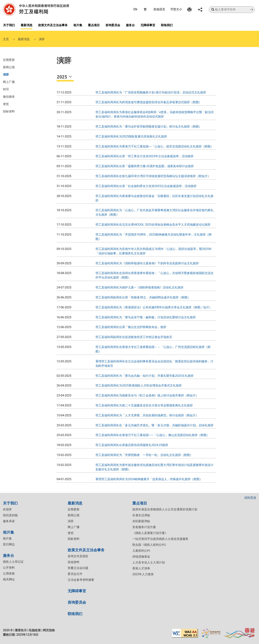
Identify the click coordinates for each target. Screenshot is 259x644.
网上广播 (9, 82)
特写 (6, 89)
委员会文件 (75, 574)
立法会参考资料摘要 (81, 580)
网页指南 (49, 630)
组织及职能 (10, 515)
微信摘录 (9, 96)
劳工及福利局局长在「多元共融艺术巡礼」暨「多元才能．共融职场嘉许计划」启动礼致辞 (154, 425)
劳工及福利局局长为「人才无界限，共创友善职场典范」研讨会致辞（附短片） (147, 415)
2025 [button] (62, 77)
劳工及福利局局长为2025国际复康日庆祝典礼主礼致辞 (131, 136)
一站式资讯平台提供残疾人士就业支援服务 (160, 539)
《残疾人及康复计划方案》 (150, 533)
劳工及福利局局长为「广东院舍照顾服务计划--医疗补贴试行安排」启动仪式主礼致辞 (151, 92)
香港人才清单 (141, 568)
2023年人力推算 (143, 574)
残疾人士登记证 (13, 562)
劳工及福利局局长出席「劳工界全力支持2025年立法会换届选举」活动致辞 (145, 156)
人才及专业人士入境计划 (149, 562)
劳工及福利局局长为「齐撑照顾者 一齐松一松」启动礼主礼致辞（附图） (144, 455)
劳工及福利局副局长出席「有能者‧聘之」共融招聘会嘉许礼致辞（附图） (143, 297)
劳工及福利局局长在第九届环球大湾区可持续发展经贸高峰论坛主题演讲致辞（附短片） (153, 176)
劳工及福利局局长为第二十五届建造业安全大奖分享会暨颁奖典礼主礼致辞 (144, 405)
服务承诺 (9, 521)
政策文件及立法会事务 (53, 25)
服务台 (130, 25)
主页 (6, 39)
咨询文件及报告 (78, 556)
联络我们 (167, 25)
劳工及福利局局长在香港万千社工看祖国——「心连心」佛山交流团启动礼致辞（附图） (152, 435)
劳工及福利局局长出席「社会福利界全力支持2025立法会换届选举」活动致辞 (146, 186)
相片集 (78, 25)
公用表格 (9, 573)
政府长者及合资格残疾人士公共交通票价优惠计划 (165, 509)
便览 (6, 104)
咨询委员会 (113, 25)
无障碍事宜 (148, 25)
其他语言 (159, 9)
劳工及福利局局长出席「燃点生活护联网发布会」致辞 (131, 327)
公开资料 (9, 568)
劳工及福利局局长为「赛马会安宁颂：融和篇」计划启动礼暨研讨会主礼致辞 (146, 317)
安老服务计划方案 (144, 527)
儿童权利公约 (141, 551)
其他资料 (74, 562)
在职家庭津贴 (141, 521)
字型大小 (176, 9)
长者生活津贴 (141, 515)
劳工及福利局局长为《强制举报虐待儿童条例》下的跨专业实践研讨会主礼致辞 (147, 263)
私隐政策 (35, 630)
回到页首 (250, 498)
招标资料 (9, 111)
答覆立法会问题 (78, 568)
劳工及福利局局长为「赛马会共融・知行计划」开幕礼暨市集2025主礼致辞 (145, 376)
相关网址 (9, 579)
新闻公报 (9, 67)
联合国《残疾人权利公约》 (150, 545)
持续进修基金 (141, 557)
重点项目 (94, 25)
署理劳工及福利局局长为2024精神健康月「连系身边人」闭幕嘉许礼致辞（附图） (149, 479)
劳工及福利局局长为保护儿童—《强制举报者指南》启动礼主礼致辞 (139, 287)
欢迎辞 (7, 509)
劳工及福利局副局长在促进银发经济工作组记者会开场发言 (134, 337)
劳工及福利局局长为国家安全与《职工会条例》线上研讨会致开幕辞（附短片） (147, 395)
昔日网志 (9, 544)
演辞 (6, 74)
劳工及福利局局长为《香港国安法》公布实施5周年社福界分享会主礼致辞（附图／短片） (154, 307)
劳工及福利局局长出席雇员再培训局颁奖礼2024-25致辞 (132, 445)
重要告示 (21, 630)
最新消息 (27, 25)
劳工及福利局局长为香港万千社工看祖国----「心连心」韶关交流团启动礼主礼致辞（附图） (154, 146)
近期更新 (9, 60)
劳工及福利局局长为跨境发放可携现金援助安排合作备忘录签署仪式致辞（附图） (149, 102)
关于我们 (9, 25)
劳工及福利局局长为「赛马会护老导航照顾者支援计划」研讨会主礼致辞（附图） (149, 127)
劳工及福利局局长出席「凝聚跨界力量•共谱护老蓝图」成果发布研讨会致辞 (145, 166)
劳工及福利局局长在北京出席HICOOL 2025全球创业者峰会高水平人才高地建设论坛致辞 (153, 225)
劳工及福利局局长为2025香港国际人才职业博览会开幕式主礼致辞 (139, 385)
